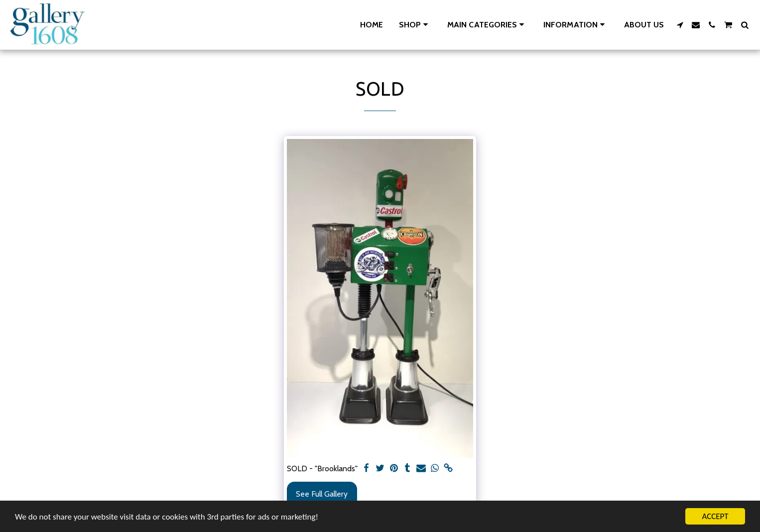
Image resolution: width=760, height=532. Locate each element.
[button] (487, 25)
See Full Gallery (322, 494)
